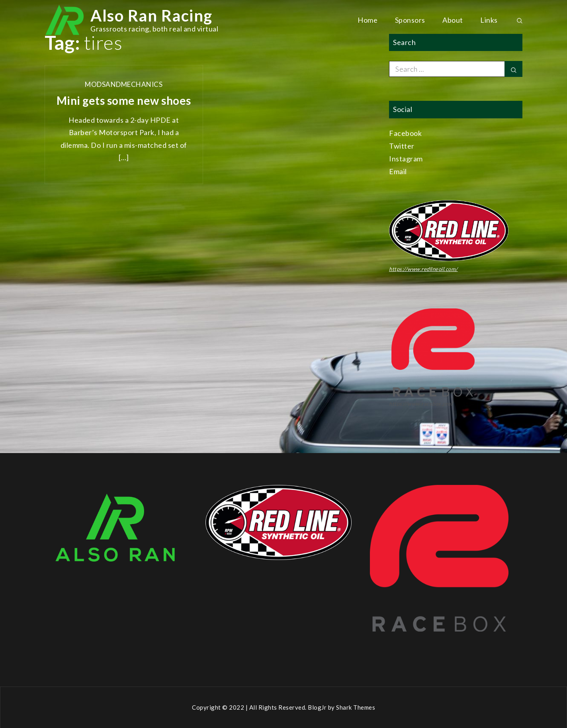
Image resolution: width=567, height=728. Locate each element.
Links (489, 20)
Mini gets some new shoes (124, 100)
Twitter (402, 146)
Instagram (406, 159)
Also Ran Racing (152, 16)
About (453, 20)
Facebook (405, 133)
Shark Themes (356, 707)
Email (398, 171)
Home (368, 20)
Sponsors (410, 20)
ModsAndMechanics (124, 84)
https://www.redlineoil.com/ (423, 269)
